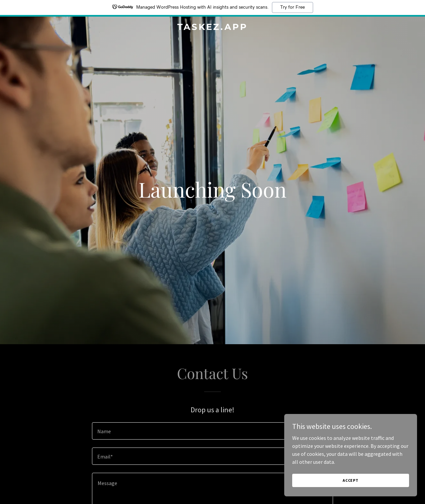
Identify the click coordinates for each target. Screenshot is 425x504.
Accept (351, 480)
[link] (213, 28)
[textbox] (212, 431)
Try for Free (293, 7)
